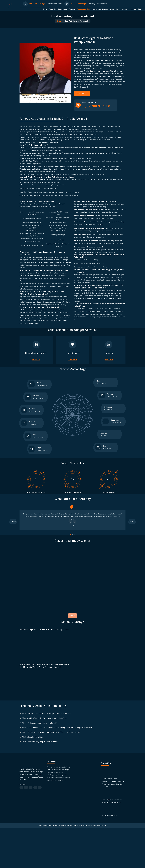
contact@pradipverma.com (112, 842)
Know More (72, 384)
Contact (124, 11)
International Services (100, 11)
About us (52, 11)
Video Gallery (115, 11)
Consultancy (62, 11)
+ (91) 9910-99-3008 (110, 857)
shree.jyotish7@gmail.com (112, 844)
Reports (72, 11)
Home (45, 11)
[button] (13, 549)
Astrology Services (84, 11)
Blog (140, 11)
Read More (82, 98)
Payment (133, 11)
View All (72, 646)
